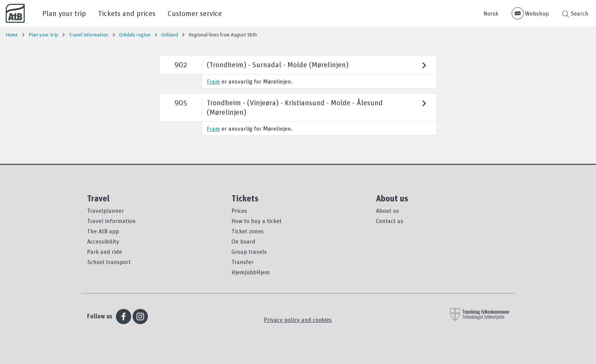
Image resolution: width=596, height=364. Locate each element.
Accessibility (103, 241)
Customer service (195, 13)
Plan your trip (64, 13)
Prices (239, 210)
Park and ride (105, 252)
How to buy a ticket (257, 221)
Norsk (491, 13)
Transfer (243, 262)
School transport (109, 262)
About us (388, 210)
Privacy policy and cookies (298, 320)
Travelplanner (105, 210)
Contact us (390, 221)
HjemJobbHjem (251, 272)
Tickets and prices (127, 13)
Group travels (249, 252)
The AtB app (103, 231)
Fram (213, 81)
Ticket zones (248, 231)
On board (243, 241)
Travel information (111, 221)
